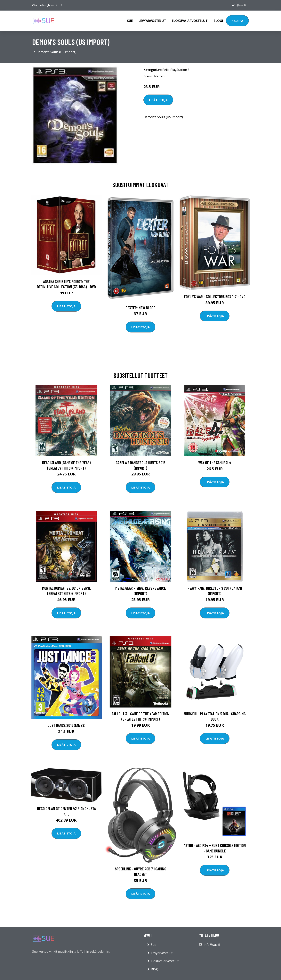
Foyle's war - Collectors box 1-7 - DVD (215, 296)
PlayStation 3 (180, 70)
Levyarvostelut (152, 21)
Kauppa (237, 21)
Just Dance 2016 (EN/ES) (66, 725)
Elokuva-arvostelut (190, 21)
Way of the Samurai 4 (215, 462)
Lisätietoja (158, 100)
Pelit (166, 70)
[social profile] (61, 5)
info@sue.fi (239, 5)
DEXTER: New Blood (140, 308)
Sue (130, 21)
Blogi (218, 21)
